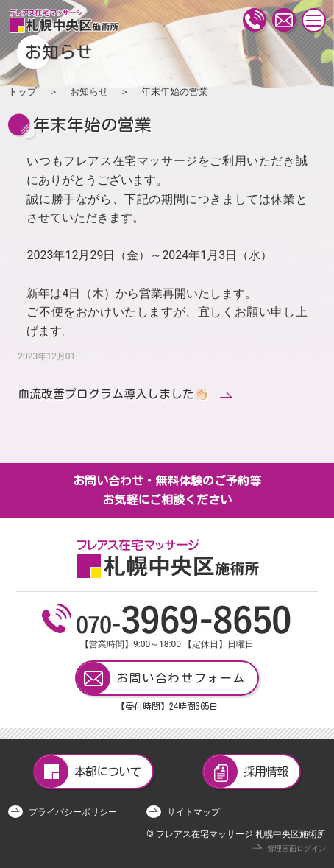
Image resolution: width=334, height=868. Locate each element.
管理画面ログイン (296, 848)
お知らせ (89, 92)
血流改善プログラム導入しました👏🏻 (113, 394)
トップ (22, 92)
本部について (88, 772)
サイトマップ (193, 812)
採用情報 (246, 772)
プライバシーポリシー (73, 812)
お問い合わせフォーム (161, 678)
